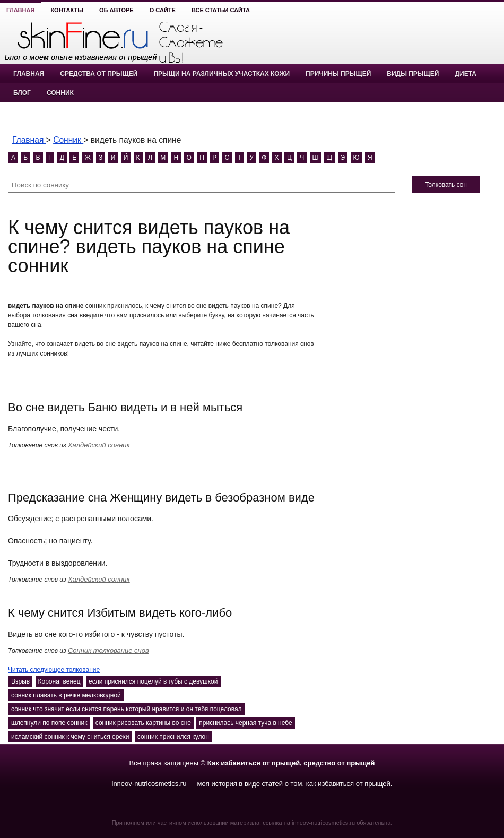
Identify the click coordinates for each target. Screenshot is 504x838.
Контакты (67, 10)
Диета (465, 74)
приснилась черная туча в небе (245, 723)
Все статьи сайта (221, 10)
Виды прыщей (413, 74)
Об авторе (116, 10)
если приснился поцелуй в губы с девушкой (153, 681)
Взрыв (20, 681)
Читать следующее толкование (54, 670)
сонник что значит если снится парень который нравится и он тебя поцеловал (127, 709)
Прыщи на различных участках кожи (221, 74)
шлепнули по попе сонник (49, 723)
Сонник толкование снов (108, 650)
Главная (20, 10)
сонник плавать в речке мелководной (66, 695)
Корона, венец (59, 681)
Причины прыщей (338, 74)
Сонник (60, 93)
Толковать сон (446, 185)
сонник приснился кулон (173, 737)
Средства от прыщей (99, 74)
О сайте (163, 10)
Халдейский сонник (99, 445)
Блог (22, 93)
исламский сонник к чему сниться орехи (70, 737)
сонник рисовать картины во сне (143, 723)
